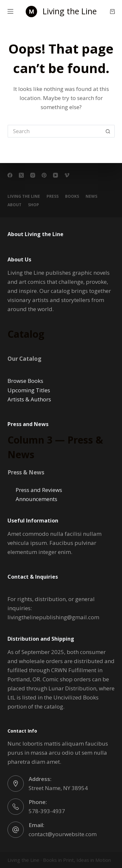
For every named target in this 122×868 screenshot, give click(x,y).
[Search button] (108, 131)
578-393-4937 (47, 811)
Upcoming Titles (29, 390)
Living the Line (70, 11)
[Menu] (10, 11)
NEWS (91, 196)
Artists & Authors (29, 399)
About (14, 205)
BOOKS (72, 196)
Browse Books (25, 381)
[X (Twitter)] (21, 175)
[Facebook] (10, 175)
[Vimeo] (67, 175)
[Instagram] (33, 175)
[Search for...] (55, 131)
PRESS (53, 196)
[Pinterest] (44, 175)
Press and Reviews (39, 490)
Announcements (36, 499)
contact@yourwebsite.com (63, 834)
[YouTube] (55, 175)
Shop (34, 205)
